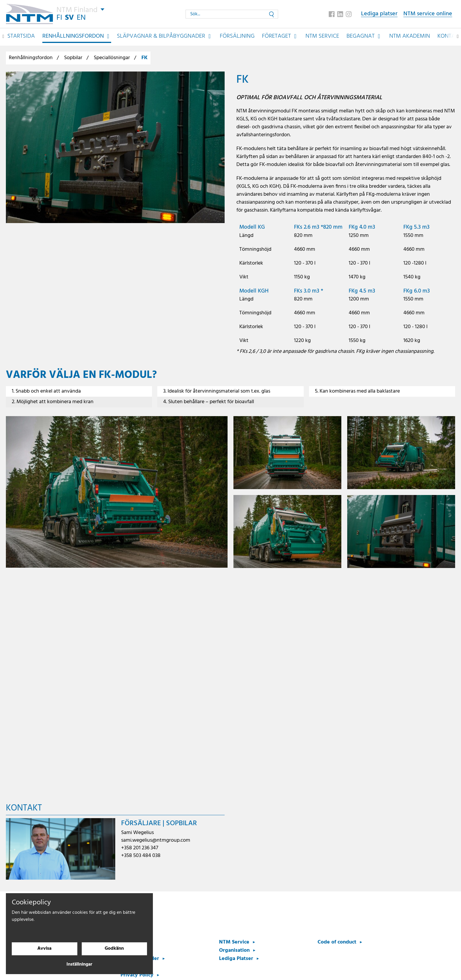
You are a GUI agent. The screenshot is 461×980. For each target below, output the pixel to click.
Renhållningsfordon (31, 58)
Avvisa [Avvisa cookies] (44, 949)
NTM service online (428, 14)
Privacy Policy (137, 975)
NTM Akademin (410, 36)
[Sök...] (232, 14)
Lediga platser (379, 14)
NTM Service (322, 36)
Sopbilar (73, 58)
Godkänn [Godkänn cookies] (114, 949)
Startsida (21, 36)
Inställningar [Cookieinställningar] (79, 965)
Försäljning (237, 36)
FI (60, 18)
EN (82, 18)
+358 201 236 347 (140, 848)
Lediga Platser (236, 959)
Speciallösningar (112, 58)
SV (70, 18)
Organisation (234, 950)
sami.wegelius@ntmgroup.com (156, 840)
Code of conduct (337, 942)
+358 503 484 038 (141, 856)
